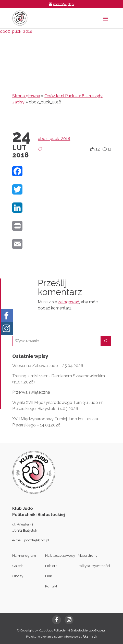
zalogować (69, 302)
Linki (49, 576)
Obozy (18, 576)
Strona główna (26, 96)
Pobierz (51, 566)
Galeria (18, 566)
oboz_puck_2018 (16, 31)
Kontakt (51, 586)
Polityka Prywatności (94, 566)
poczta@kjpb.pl (37, 540)
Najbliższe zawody (60, 555)
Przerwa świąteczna (31, 392)
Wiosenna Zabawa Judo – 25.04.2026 (48, 366)
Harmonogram (24, 555)
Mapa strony (88, 555)
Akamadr (90, 637)
